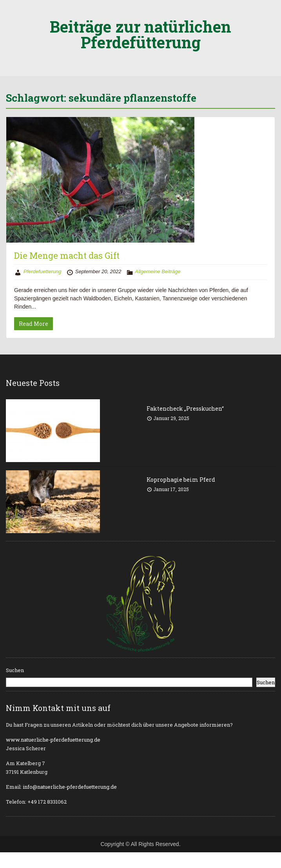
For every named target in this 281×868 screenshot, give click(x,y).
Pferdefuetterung (43, 271)
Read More (34, 324)
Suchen (15, 670)
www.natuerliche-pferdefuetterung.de (53, 740)
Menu (14, 13)
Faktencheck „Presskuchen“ (185, 408)
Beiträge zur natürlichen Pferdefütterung (140, 34)
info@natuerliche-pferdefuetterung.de (70, 787)
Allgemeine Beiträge (158, 271)
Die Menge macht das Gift (67, 255)
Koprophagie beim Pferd (181, 480)
